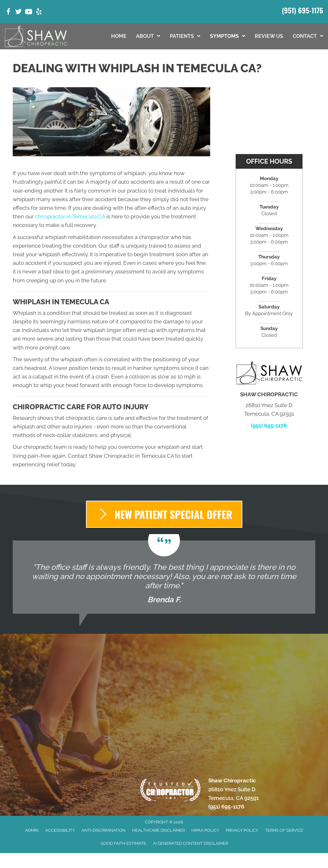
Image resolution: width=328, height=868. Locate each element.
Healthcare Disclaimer (158, 830)
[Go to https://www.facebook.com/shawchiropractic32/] (8, 13)
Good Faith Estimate (123, 843)
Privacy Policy (242, 830)
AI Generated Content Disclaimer (190, 843)
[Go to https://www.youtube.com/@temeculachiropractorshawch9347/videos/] (29, 13)
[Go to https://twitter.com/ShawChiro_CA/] (18, 13)
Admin (32, 830)
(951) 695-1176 (303, 10)
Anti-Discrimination (103, 830)
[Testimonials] (164, 577)
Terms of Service (284, 830)
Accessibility (60, 830)
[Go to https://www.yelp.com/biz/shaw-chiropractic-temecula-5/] (39, 13)
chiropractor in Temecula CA (70, 216)
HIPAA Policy (205, 830)
